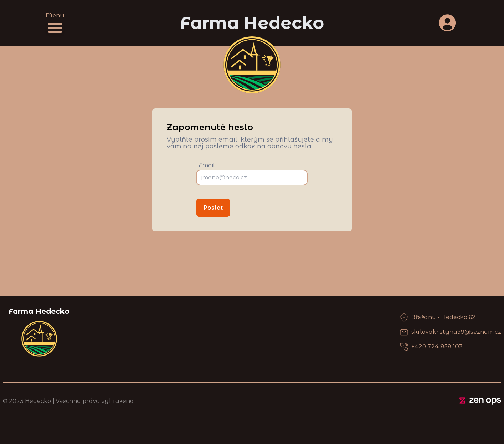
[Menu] (55, 28)
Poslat (213, 208)
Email (207, 165)
